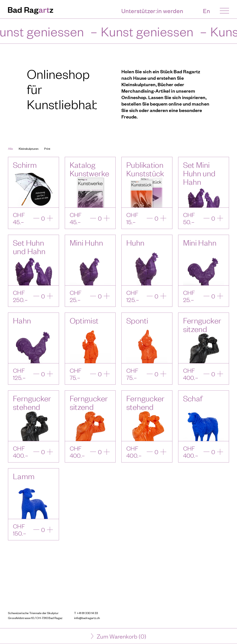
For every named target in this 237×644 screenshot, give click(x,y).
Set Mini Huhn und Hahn (199, 173)
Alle (10, 148)
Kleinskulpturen (29, 148)
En (207, 11)
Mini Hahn (200, 242)
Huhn (135, 242)
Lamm (24, 476)
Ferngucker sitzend (202, 325)
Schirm (25, 165)
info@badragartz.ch (87, 618)
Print (47, 148)
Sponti (137, 320)
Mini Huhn (86, 242)
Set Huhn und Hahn (29, 247)
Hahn (22, 320)
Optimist (84, 320)
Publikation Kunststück (145, 169)
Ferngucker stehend (32, 402)
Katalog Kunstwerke (90, 169)
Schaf (193, 398)
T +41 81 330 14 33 (86, 613)
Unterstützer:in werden (152, 11)
